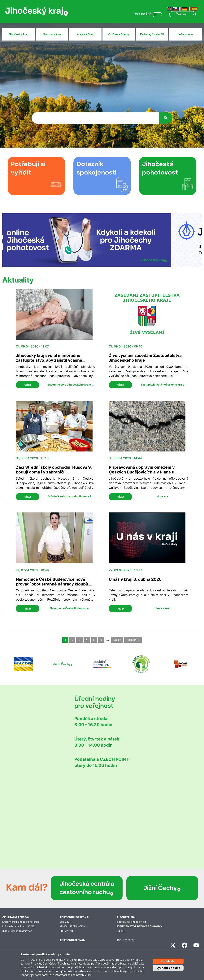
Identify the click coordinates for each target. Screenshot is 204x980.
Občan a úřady (119, 34)
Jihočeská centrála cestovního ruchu (87, 888)
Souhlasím (168, 961)
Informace (186, 34)
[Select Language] (182, 14)
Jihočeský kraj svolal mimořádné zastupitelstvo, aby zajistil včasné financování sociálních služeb (49, 360)
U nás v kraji (163, 608)
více (28, 385)
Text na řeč (142, 14)
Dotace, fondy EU (152, 34)
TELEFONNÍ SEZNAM (73, 940)
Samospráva (52, 34)
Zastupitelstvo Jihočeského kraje (69, 384)
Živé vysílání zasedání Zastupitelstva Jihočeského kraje (145, 358)
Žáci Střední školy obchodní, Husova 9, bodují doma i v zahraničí (54, 470)
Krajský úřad (85, 34)
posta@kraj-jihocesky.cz (131, 922)
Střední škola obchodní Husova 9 (70, 496)
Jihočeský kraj (18, 34)
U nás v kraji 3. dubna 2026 (135, 579)
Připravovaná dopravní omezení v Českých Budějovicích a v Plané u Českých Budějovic (142, 472)
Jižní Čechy (162, 888)
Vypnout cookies (168, 968)
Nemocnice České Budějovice (69, 608)
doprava (162, 496)
